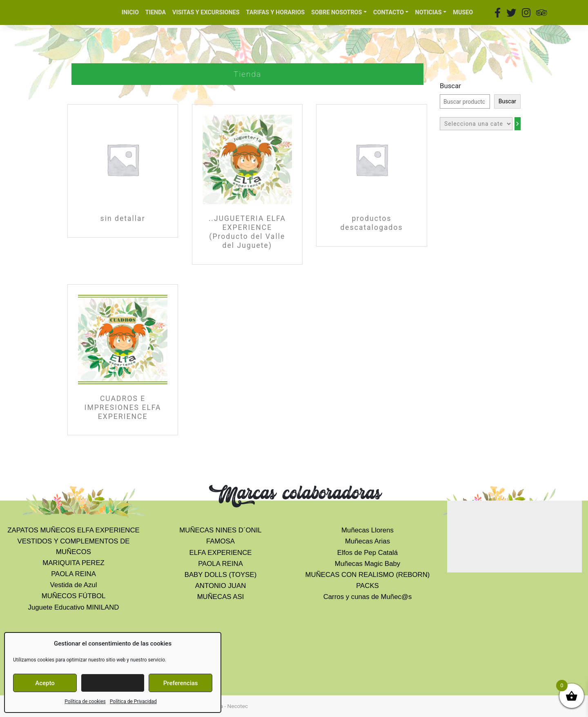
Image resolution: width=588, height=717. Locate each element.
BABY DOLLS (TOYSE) (221, 575)
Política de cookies (85, 701)
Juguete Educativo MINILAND (74, 607)
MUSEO (463, 12)
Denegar (113, 683)
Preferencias (181, 683)
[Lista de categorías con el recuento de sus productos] (476, 124)
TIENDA (156, 12)
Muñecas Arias (367, 541)
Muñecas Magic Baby (367, 564)
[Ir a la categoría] (518, 124)
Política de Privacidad (133, 701)
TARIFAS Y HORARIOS (276, 12)
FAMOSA (220, 541)
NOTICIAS (429, 12)
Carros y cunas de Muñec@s (368, 597)
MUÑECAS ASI (221, 597)
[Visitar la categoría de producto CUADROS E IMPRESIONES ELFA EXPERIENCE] (123, 360)
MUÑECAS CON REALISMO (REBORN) (368, 575)
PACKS (367, 586)
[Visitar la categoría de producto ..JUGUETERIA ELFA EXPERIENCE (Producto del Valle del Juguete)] (247, 184)
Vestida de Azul (74, 585)
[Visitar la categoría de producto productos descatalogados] (371, 175)
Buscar (450, 86)
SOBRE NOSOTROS (336, 12)
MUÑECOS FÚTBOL (74, 596)
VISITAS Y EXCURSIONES (206, 12)
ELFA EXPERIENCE (221, 553)
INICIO (130, 12)
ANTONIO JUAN (221, 586)
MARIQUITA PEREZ (73, 563)
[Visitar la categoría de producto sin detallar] (123, 171)
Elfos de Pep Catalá (367, 553)
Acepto (45, 683)
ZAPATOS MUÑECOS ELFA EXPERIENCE (73, 530)
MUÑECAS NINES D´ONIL (220, 530)
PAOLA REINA (73, 574)
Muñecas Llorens (367, 530)
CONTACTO (389, 12)
